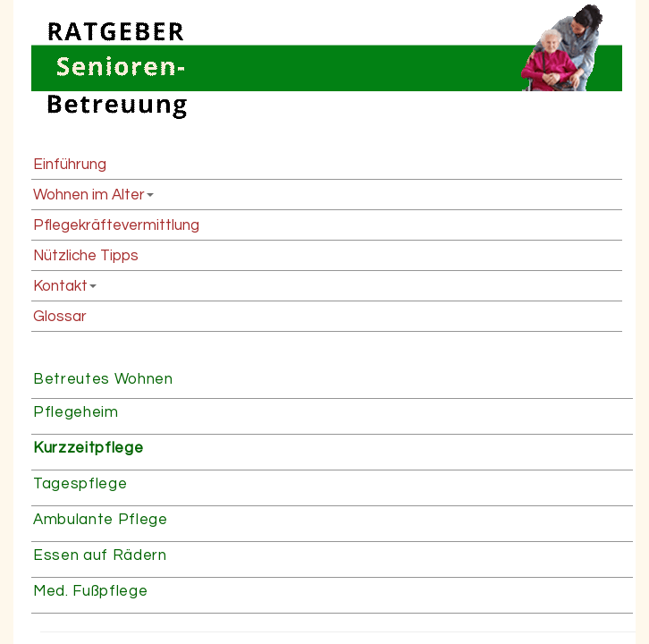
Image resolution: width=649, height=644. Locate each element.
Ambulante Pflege (101, 520)
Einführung (70, 165)
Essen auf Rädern (100, 555)
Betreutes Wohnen (103, 379)
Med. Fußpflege (90, 591)
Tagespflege (80, 484)
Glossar (60, 317)
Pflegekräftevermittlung (116, 225)
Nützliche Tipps (86, 256)
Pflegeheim (76, 412)
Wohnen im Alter (89, 195)
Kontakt (60, 286)
